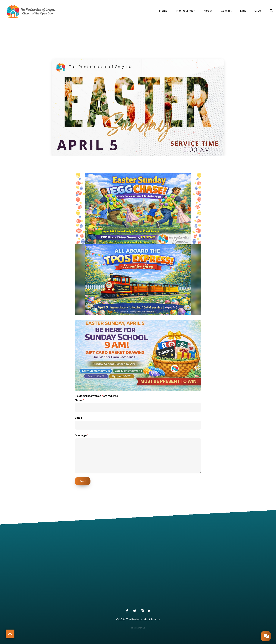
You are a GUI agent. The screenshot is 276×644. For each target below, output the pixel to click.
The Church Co (138, 628)
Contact (226, 11)
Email (79, 417)
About (208, 11)
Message (82, 435)
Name (80, 400)
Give (258, 11)
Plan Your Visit (186, 11)
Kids (243, 11)
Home (163, 11)
